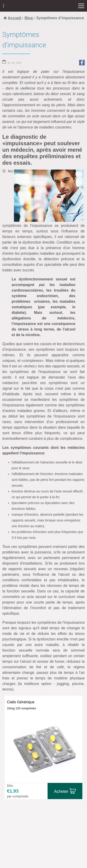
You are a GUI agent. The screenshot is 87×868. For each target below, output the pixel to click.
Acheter (61, 791)
